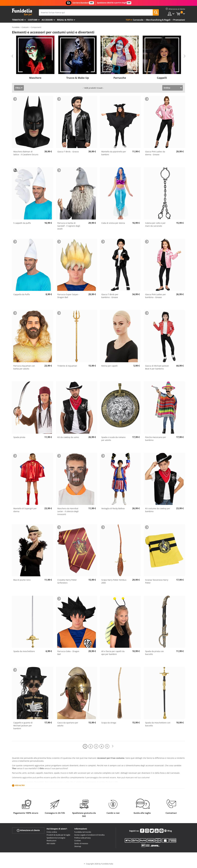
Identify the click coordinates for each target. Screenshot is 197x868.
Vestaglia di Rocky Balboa (113, 508)
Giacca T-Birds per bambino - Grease (110, 296)
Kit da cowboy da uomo (68, 437)
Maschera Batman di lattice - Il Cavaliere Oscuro (26, 153)
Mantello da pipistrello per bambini (114, 153)
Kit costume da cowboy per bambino (158, 510)
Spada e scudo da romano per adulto (113, 439)
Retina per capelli (109, 366)
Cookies (78, 841)
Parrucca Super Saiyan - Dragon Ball (68, 296)
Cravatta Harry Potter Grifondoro (67, 581)
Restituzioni (51, 841)
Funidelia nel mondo (83, 832)
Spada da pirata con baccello (154, 653)
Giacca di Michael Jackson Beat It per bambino (157, 367)
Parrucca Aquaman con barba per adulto (24, 367)
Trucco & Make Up (78, 78)
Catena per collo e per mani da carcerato (155, 224)
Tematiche (18, 20)
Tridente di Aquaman (67, 366)
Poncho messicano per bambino (156, 439)
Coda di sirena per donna (113, 223)
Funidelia (16, 27)
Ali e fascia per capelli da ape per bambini (113, 653)
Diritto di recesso (81, 843)
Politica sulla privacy (83, 838)
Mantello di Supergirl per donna (25, 510)
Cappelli (162, 78)
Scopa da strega (109, 723)
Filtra (18, 88)
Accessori (47, 20)
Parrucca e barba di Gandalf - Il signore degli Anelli (69, 226)
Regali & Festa (65, 20)
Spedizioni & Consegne (56, 838)
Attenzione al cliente (28, 830)
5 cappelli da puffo (22, 223)
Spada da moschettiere (24, 651)
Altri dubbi (51, 843)
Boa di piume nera (22, 580)
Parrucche (120, 78)
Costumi (33, 20)
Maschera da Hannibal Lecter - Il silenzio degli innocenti (68, 511)
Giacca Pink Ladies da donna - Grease (155, 153)
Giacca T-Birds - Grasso (68, 152)
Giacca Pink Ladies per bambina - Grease (156, 296)
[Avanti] (113, 746)
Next (185, 56)
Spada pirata (19, 437)
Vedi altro (20, 785)
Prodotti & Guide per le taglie (58, 835)
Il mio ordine (52, 832)
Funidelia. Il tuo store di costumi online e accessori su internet (22, 12)
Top (128, 20)
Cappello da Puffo (22, 294)
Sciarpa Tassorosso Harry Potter (157, 581)
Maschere (35, 78)
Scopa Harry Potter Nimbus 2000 (114, 581)
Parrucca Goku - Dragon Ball (68, 653)
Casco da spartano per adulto (68, 724)
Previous (12, 56)
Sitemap (78, 846)
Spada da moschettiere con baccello (158, 724)
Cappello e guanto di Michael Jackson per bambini (23, 726)
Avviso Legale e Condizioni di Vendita (89, 835)
